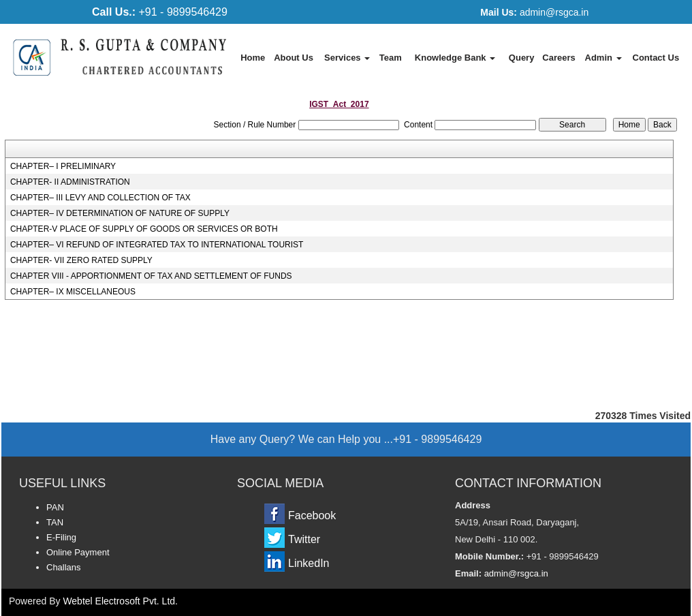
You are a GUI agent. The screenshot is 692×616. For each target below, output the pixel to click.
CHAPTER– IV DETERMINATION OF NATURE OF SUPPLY (120, 213)
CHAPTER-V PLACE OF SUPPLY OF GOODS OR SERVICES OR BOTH (144, 229)
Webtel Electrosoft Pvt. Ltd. (120, 601)
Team (391, 58)
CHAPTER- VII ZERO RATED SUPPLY (81, 260)
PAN (55, 507)
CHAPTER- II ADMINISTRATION (70, 182)
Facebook (312, 515)
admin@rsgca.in (534, 12)
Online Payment (78, 552)
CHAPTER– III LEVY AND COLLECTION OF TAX (100, 198)
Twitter (304, 539)
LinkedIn (309, 563)
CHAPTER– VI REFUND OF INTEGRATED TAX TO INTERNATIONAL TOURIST (157, 245)
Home (253, 58)
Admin (603, 58)
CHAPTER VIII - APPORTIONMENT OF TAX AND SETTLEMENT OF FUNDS (151, 276)
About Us (294, 58)
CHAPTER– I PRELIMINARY (63, 166)
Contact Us (656, 58)
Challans (64, 567)
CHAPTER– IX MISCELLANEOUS (73, 292)
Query (522, 58)
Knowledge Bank (455, 58)
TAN (55, 522)
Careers (559, 58)
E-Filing (61, 537)
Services (347, 58)
